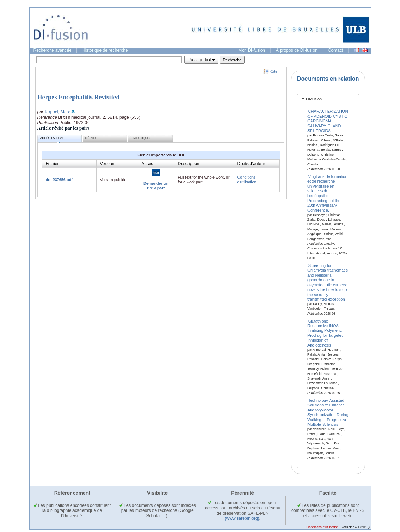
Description (189, 164)
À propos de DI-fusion (297, 50)
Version (107, 164)
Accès (148, 164)
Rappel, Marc (57, 112)
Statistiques (141, 138)
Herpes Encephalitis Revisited (79, 97)
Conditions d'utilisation (247, 180)
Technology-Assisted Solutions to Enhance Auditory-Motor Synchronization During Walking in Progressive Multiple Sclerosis (328, 412)
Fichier (52, 164)
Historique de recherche (105, 50)
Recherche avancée (53, 50)
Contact (336, 50)
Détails (91, 138)
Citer (275, 71)
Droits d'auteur (251, 164)
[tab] (328, 99)
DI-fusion (314, 99)
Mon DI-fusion (252, 50)
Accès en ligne (53, 139)
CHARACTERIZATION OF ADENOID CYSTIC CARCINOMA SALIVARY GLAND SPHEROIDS (328, 121)
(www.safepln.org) (242, 518)
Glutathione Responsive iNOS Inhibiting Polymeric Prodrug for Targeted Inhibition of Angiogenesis (326, 333)
